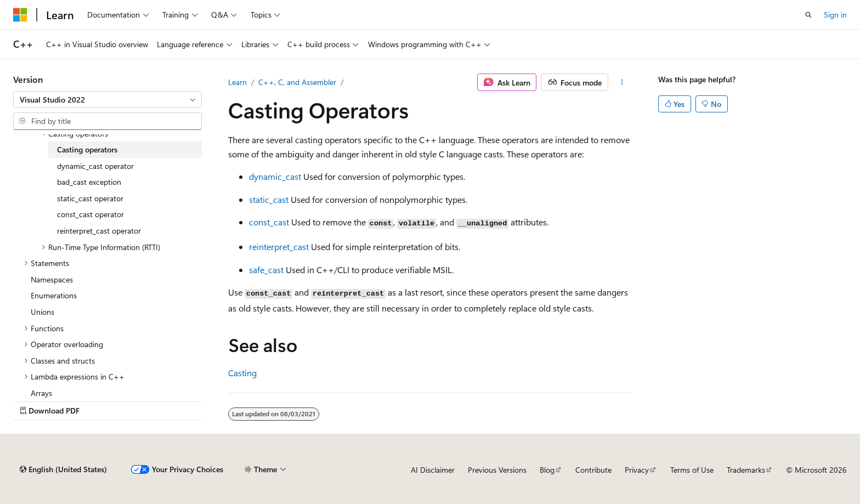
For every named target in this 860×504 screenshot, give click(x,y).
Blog (547, 470)
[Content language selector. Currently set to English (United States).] (63, 469)
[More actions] (622, 82)
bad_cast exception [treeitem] (89, 182)
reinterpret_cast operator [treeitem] (99, 231)
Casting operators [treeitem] (87, 149)
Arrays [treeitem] (41, 393)
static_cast (269, 199)
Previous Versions (497, 470)
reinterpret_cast (279, 247)
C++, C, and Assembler (297, 82)
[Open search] (808, 15)
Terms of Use (692, 470)
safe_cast (266, 270)
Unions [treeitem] (43, 312)
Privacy (637, 470)
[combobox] (107, 100)
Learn (237, 82)
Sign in (835, 15)
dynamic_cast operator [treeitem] (95, 166)
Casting (242, 373)
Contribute (593, 470)
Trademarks (746, 470)
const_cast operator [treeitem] (90, 214)
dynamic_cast (275, 176)
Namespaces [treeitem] (52, 279)
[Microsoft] (20, 15)
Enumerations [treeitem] (54, 295)
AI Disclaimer (433, 470)
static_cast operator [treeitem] (90, 198)
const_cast (269, 222)
